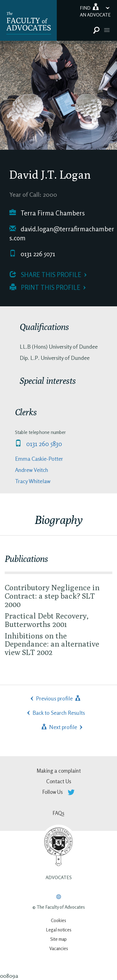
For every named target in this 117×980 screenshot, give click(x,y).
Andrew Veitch (32, 470)
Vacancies (59, 948)
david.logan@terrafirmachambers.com (62, 234)
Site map (58, 939)
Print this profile (45, 287)
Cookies (58, 920)
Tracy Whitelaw (33, 481)
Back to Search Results (59, 713)
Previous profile (59, 698)
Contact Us (59, 781)
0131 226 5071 (32, 254)
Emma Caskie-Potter (39, 459)
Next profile (59, 727)
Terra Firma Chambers (47, 213)
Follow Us (58, 792)
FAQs (58, 813)
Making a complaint (59, 771)
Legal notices (59, 930)
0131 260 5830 (39, 444)
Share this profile (45, 275)
